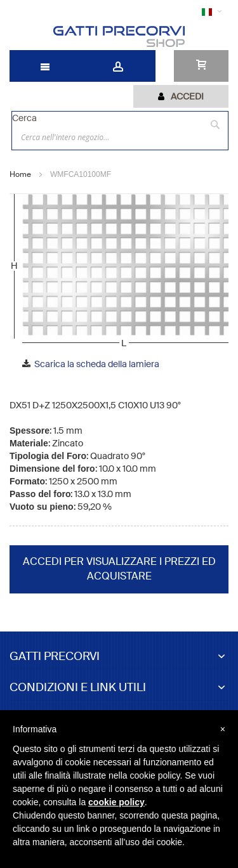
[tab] (181, 96)
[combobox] (120, 137)
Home (20, 174)
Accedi (187, 96)
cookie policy (116, 802)
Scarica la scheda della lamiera (97, 364)
